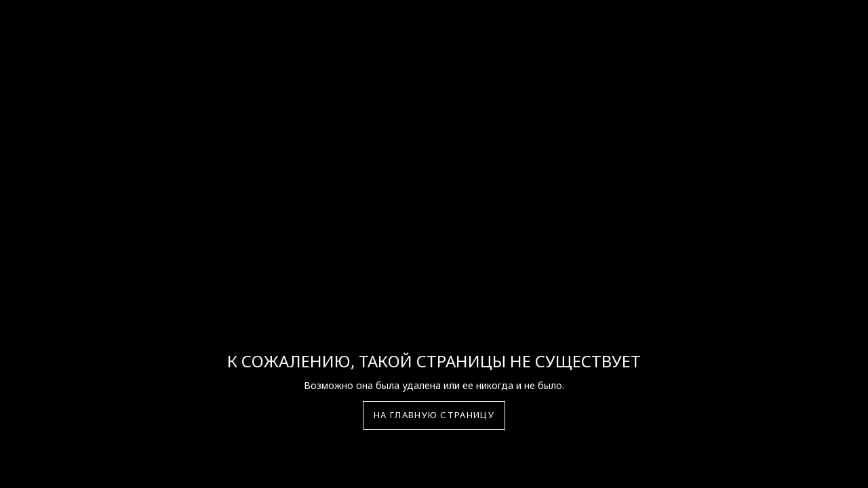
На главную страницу (434, 415)
